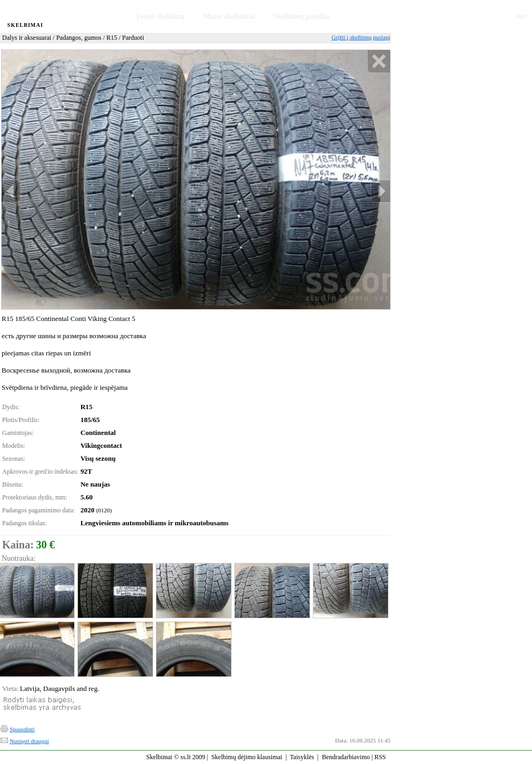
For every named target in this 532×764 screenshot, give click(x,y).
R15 (112, 38)
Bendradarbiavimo (346, 757)
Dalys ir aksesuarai (27, 38)
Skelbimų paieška (301, 16)
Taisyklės (302, 757)
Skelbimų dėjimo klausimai (247, 757)
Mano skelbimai (229, 16)
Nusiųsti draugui (29, 741)
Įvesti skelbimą (161, 16)
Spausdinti (22, 729)
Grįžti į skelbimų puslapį (361, 37)
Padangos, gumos (79, 38)
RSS (380, 757)
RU (522, 16)
